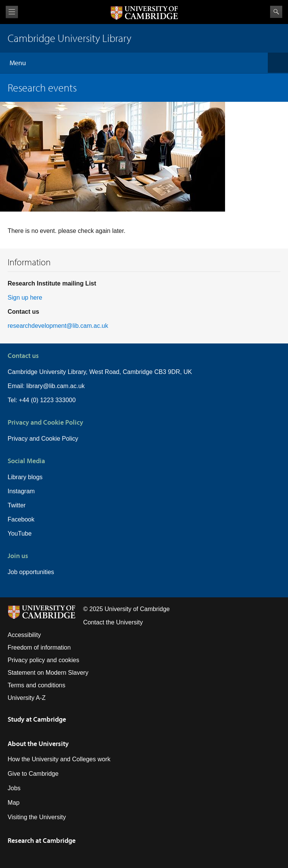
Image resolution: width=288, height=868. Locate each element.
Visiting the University (37, 817)
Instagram (21, 491)
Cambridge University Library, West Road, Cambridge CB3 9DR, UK (100, 372)
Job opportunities (31, 572)
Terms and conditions (36, 685)
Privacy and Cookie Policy (43, 439)
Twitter (17, 505)
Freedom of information (39, 647)
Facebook (21, 519)
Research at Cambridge (42, 840)
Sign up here (25, 298)
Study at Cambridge (37, 719)
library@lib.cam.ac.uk (56, 386)
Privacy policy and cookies (43, 660)
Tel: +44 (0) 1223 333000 (42, 400)
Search (276, 12)
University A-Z (27, 698)
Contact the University (113, 622)
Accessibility (24, 635)
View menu (12, 12)
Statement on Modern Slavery (48, 673)
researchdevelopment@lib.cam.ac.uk (58, 326)
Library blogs (25, 477)
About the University (38, 744)
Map (14, 803)
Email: (17, 386)
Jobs (14, 788)
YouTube (20, 533)
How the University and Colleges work (59, 759)
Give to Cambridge (33, 774)
